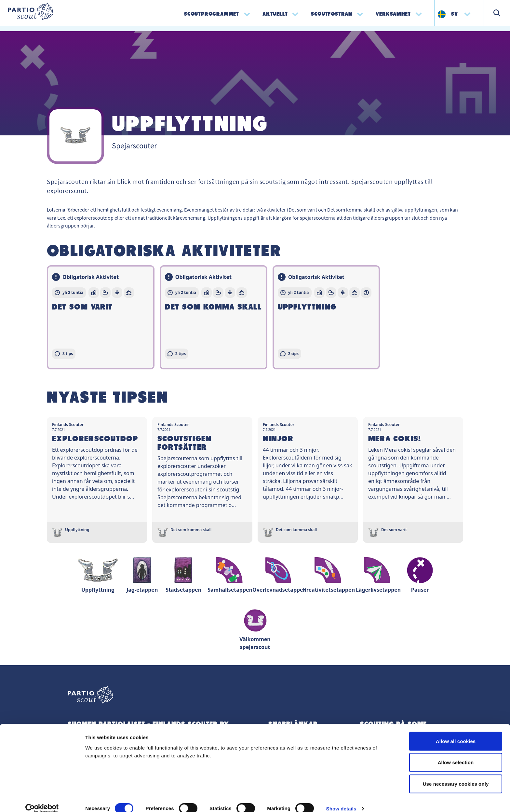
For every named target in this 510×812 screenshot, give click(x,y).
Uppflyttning (98, 575)
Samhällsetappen (230, 575)
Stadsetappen (183, 575)
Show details (341, 799)
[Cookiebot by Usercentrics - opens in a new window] (42, 799)
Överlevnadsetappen (279, 575)
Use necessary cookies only (456, 774)
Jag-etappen (142, 575)
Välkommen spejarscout (255, 629)
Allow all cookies (456, 732)
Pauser (420, 575)
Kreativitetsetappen (329, 575)
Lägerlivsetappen (378, 575)
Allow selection (456, 753)
